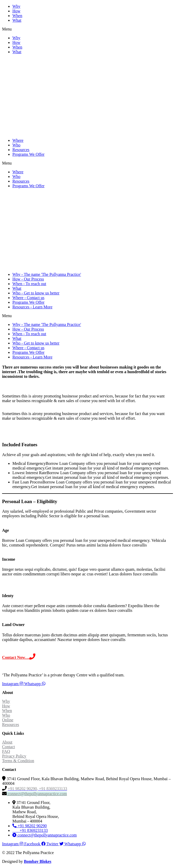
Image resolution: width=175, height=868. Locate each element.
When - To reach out (29, 284)
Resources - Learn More (32, 307)
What (17, 20)
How (16, 11)
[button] (87, 29)
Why (16, 6)
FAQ (6, 751)
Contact (9, 747)
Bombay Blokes (37, 861)
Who (16, 145)
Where (18, 140)
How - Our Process (28, 279)
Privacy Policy (14, 756)
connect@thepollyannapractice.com (37, 794)
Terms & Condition (18, 761)
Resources (21, 150)
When (17, 16)
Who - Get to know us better (36, 293)
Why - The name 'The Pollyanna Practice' (47, 274)
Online (8, 720)
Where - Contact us (28, 298)
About (7, 742)
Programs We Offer (28, 154)
